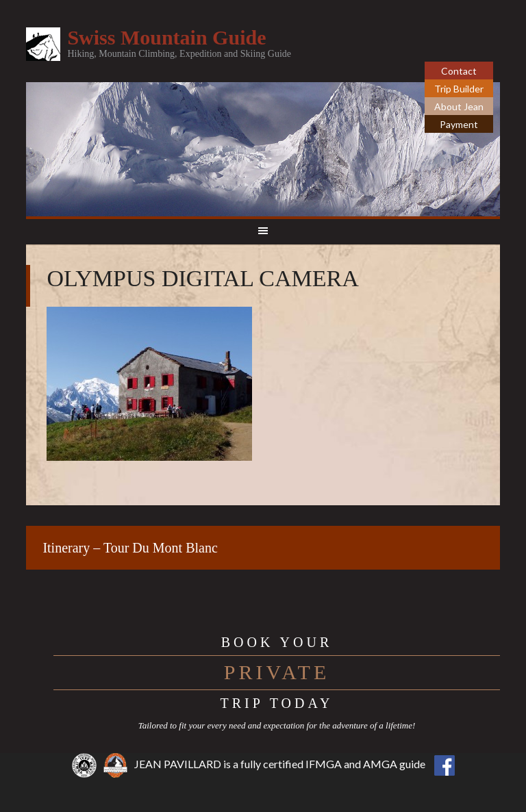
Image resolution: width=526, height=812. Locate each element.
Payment (459, 124)
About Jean (459, 106)
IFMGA (324, 764)
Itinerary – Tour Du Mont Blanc (130, 548)
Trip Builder (459, 89)
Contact (459, 71)
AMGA (380, 764)
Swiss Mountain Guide (166, 37)
